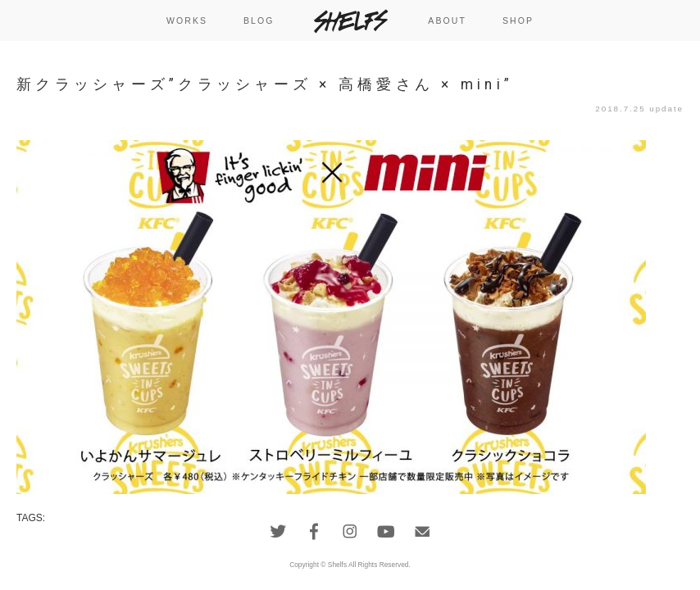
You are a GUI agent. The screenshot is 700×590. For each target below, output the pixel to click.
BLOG (259, 20)
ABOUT (447, 20)
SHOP (518, 20)
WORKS (187, 20)
